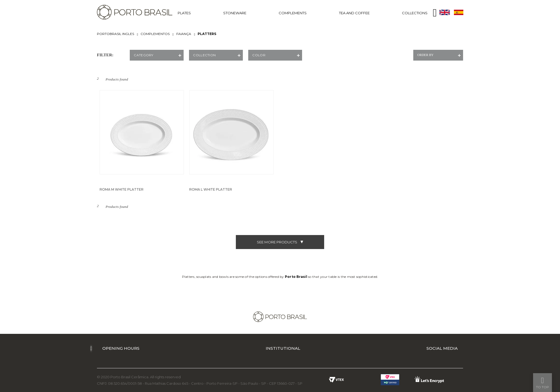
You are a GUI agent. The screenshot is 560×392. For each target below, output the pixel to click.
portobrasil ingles (115, 34)
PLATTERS (207, 34)
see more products (280, 242)
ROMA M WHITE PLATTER (122, 189)
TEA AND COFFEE (354, 13)
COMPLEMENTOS (155, 34)
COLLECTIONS (415, 13)
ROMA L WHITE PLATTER (211, 189)
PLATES (184, 13)
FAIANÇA (184, 34)
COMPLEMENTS (293, 13)
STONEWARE (235, 13)
